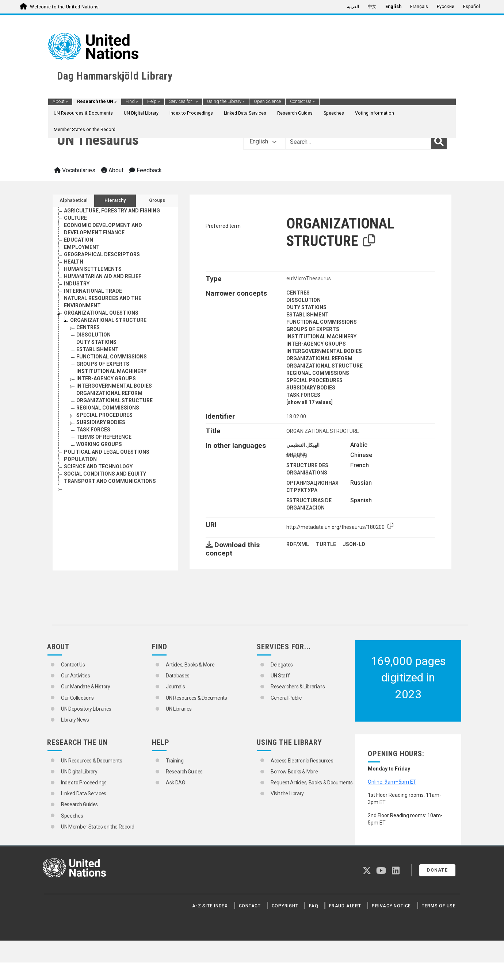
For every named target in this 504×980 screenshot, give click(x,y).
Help (154, 101)
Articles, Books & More (190, 665)
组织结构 (297, 455)
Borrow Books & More (294, 772)
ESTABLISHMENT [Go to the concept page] (98, 349)
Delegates (282, 665)
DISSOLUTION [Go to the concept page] (93, 335)
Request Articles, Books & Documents (312, 783)
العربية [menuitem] (353, 7)
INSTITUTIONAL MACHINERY (321, 337)
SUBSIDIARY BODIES (311, 388)
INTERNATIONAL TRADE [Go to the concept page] (93, 291)
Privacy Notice (391, 906)
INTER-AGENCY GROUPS (316, 344)
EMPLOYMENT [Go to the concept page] (82, 247)
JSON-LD (354, 544)
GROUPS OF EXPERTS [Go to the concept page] (103, 364)
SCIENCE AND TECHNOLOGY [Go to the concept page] (98, 466)
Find (132, 101)
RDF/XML (298, 544)
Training (175, 761)
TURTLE (326, 544)
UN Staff (280, 676)
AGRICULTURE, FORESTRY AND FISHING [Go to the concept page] (112, 211)
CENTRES (298, 293)
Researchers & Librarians (298, 687)
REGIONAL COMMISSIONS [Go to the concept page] (108, 408)
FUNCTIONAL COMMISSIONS (322, 322)
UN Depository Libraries (86, 709)
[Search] (439, 142)
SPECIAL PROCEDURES (314, 380)
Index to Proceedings (191, 113)
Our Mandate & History (86, 687)
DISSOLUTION (303, 300)
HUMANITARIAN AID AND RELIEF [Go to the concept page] (103, 276)
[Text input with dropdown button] (358, 142)
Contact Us (302, 101)
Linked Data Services (245, 113)
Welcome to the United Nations (64, 7)
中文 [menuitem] (372, 7)
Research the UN (97, 101)
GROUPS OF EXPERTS (313, 329)
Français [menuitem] (419, 7)
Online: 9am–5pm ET (392, 782)
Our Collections (77, 698)
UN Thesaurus (98, 140)
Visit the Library (287, 793)
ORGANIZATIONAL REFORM (319, 358)
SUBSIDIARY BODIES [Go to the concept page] (101, 422)
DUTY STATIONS (306, 307)
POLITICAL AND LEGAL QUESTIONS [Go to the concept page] (107, 452)
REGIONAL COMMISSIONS (318, 373)
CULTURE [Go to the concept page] (75, 218)
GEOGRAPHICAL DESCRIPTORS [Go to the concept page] (102, 254)
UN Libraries (179, 709)
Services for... (184, 101)
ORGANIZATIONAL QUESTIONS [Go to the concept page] (101, 313)
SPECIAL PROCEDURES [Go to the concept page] (104, 415)
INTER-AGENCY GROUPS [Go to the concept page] (106, 378)
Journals (175, 687)
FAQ (314, 906)
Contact (250, 906)
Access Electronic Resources (302, 761)
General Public (286, 698)
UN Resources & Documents (83, 113)
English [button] (263, 141)
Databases (178, 676)
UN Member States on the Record (98, 827)
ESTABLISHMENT (308, 315)
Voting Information (375, 113)
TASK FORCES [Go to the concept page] (93, 430)
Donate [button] (437, 870)
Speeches (334, 113)
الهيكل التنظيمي (303, 445)
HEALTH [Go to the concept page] (74, 262)
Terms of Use (439, 906)
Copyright (285, 906)
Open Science (267, 101)
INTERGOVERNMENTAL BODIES (324, 351)
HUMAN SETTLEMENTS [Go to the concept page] (93, 269)
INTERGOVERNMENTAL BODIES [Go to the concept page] (114, 386)
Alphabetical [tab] (74, 200)
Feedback (146, 170)
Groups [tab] (157, 200)
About (60, 101)
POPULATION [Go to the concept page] (80, 459)
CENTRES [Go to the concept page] (88, 327)
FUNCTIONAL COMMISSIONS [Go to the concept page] (112, 357)
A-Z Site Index (210, 906)
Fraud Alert (345, 906)
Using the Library (226, 101)
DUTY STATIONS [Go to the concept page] (96, 342)
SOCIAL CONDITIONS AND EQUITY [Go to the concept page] (105, 474)
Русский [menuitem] (446, 7)
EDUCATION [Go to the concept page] (79, 240)
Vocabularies (75, 170)
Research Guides (295, 113)
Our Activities (75, 676)
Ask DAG (175, 783)
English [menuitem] (393, 7)
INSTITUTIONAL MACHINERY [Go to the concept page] (111, 371)
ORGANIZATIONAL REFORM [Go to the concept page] (109, 393)
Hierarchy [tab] (115, 200)
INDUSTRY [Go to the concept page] (77, 284)
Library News (75, 720)
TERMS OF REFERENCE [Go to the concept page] (104, 437)
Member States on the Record (85, 130)
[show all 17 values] (310, 402)
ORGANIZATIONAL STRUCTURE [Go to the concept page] (108, 320)
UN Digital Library (141, 113)
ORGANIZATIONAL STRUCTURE (324, 366)
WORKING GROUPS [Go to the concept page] (99, 444)
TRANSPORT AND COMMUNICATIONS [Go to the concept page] (110, 481)
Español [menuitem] (471, 7)
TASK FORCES (303, 395)
